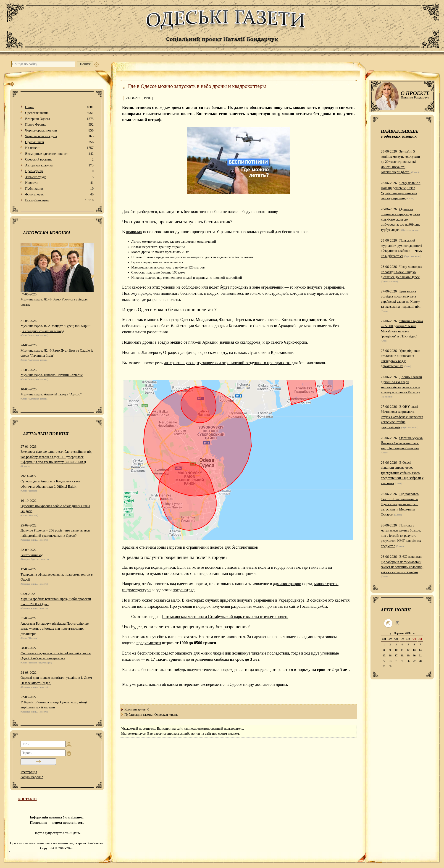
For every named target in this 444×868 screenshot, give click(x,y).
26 (408, 661)
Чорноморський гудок (59, 136)
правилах (134, 232)
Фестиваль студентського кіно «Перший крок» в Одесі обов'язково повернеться (56, 656)
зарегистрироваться (168, 734)
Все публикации (59, 200)
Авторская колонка (59, 165)
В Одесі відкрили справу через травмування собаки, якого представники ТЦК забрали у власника (402, 473)
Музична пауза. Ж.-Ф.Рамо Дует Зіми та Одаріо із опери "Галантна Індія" (57, 353)
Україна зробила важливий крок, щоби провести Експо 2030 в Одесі (56, 601)
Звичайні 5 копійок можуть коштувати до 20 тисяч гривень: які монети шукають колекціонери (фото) (400, 162)
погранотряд (184, 590)
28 (420, 661)
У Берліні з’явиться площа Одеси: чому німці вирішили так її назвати (54, 705)
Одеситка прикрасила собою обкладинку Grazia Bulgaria (55, 509)
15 (384, 655)
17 (396, 655)
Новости (59, 183)
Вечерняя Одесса (59, 119)
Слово (59, 107)
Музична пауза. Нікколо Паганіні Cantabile (52, 375)
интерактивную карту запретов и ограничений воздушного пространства (227, 363)
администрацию (287, 584)
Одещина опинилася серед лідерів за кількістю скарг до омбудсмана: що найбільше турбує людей (401, 219)
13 (414, 650)
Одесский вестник (59, 159)
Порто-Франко (59, 125)
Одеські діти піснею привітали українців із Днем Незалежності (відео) (56, 680)
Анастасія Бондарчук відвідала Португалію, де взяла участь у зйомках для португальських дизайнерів (55, 629)
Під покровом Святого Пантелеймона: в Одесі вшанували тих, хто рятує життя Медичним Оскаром (400, 504)
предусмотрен (148, 643)
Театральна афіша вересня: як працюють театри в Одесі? (57, 577)
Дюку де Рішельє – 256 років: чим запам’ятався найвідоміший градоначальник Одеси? (55, 533)
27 (414, 661)
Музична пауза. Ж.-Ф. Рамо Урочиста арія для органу (54, 302)
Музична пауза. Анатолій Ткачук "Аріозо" (51, 394)
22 (384, 661)
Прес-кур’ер (59, 171)
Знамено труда (59, 177)
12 (408, 650)
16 (390, 655)
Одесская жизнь (59, 113)
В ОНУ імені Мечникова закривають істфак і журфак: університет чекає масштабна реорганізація (402, 417)
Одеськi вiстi (59, 142)
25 (402, 661)
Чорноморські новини (59, 130)
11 (402, 650)
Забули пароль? (32, 777)
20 (414, 655)
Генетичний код (32, 555)
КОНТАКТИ (28, 799)
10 (396, 650)
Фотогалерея (59, 194)
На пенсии (59, 148)
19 (408, 655)
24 (396, 661)
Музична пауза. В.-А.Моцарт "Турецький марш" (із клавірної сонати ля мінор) (56, 328)
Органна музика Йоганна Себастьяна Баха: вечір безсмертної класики (402, 443)
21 (420, 655)
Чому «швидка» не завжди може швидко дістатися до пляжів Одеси (402, 272)
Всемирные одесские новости (59, 154)
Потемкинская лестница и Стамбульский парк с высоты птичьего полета (225, 617)
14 (420, 650)
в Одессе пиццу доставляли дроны (257, 684)
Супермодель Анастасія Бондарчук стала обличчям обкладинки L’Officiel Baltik (50, 484)
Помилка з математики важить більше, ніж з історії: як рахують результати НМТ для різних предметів (401, 536)
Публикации (59, 189)
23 (390, 661)
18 (402, 655)
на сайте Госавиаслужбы (306, 606)
